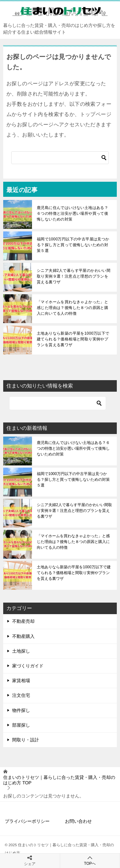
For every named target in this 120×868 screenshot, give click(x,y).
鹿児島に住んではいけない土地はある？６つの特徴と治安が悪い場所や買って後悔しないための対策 (72, 213)
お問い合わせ (78, 821)
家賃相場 (21, 680)
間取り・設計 (26, 740)
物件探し (21, 710)
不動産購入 (23, 636)
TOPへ (90, 860)
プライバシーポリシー (27, 821)
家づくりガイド (28, 666)
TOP (59, 780)
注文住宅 (21, 695)
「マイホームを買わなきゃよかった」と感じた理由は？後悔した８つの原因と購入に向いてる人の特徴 (72, 308)
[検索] (60, 158)
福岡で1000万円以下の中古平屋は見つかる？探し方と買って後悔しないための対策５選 (73, 245)
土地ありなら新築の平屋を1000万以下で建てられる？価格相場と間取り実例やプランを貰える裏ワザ (73, 339)
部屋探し (21, 725)
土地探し (21, 651)
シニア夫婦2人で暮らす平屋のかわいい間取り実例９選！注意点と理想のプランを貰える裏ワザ (74, 276)
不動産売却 (23, 621)
